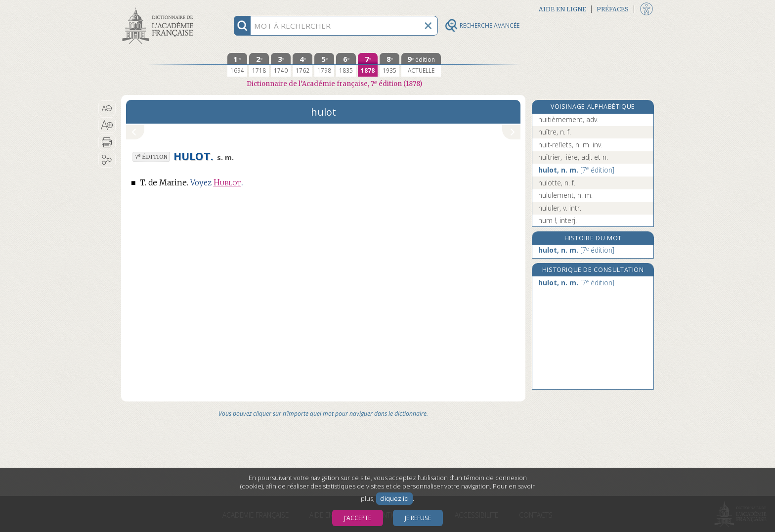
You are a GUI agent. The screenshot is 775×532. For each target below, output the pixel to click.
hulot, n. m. (576, 170)
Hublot (227, 183)
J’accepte (358, 518)
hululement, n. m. (565, 195)
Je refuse (418, 518)
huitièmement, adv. (568, 119)
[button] (107, 108)
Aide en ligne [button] (562, 9)
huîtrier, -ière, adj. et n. (573, 157)
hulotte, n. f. (557, 183)
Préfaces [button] (613, 9)
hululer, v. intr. (560, 208)
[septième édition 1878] (368, 65)
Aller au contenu (160, 9)
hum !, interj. (558, 220)
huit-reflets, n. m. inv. (570, 145)
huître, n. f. (555, 132)
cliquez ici (394, 499)
